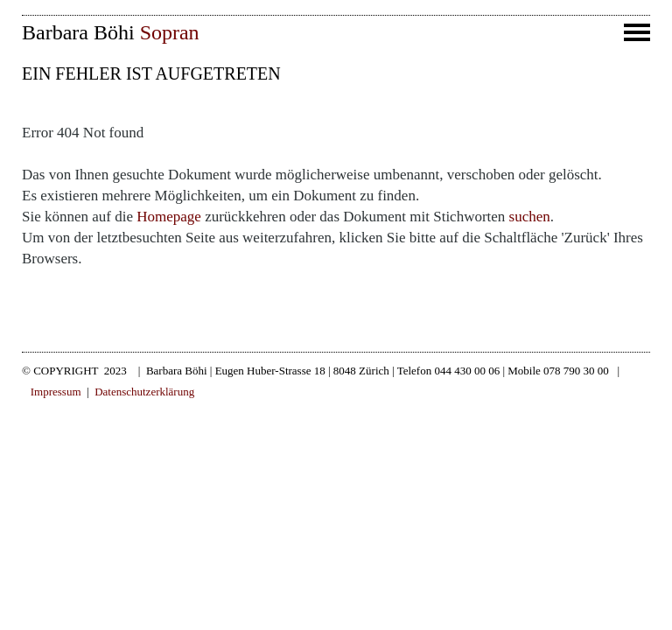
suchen (530, 217)
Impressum (56, 392)
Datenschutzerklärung (144, 392)
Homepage (169, 217)
